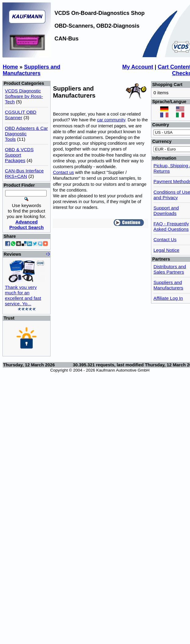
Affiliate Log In (168, 298)
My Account (138, 67)
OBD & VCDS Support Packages (19, 155)
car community (111, 120)
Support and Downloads (166, 211)
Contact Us (165, 239)
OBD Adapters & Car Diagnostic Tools (26, 134)
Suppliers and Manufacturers (32, 70)
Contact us (63, 172)
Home (10, 67)
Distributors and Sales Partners (170, 269)
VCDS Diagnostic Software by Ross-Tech (24, 96)
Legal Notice (166, 250)
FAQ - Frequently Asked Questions (171, 226)
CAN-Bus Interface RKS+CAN (24, 173)
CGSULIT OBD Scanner (21, 115)
